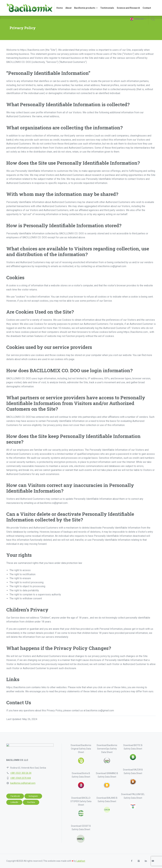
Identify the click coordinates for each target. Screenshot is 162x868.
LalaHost (81, 861)
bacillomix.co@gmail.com (23, 783)
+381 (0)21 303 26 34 (21, 773)
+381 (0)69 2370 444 (21, 778)
